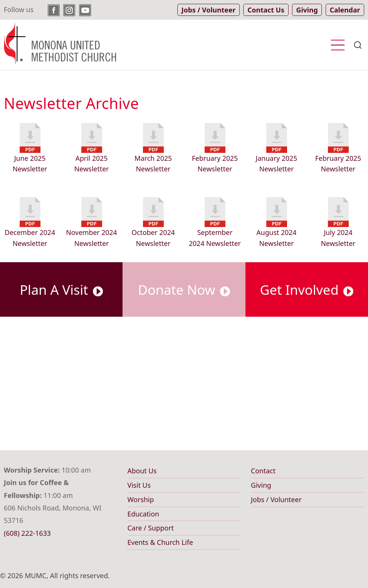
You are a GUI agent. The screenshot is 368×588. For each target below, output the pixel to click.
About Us (142, 471)
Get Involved (307, 289)
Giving (261, 485)
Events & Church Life (160, 542)
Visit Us (139, 485)
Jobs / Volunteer (276, 499)
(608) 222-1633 (27, 533)
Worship (141, 499)
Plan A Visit (61, 289)
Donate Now (184, 289)
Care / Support (151, 528)
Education (143, 514)
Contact (263, 471)
